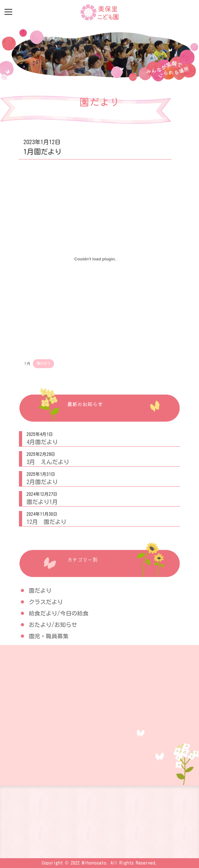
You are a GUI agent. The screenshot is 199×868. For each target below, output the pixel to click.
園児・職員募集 (49, 636)
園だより (44, 363)
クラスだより (46, 602)
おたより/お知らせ (53, 625)
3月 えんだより (48, 462)
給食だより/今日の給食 (59, 613)
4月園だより (42, 442)
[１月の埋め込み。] (95, 259)
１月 (27, 363)
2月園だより (42, 482)
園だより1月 (42, 502)
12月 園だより (46, 522)
